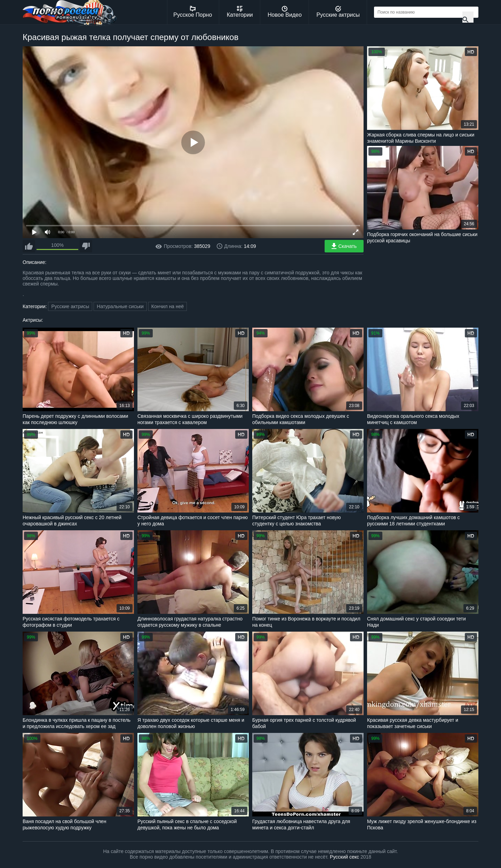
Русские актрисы (338, 12)
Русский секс (344, 857)
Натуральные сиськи (120, 306)
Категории (240, 12)
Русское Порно (193, 12)
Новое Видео (285, 12)
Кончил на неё (168, 306)
